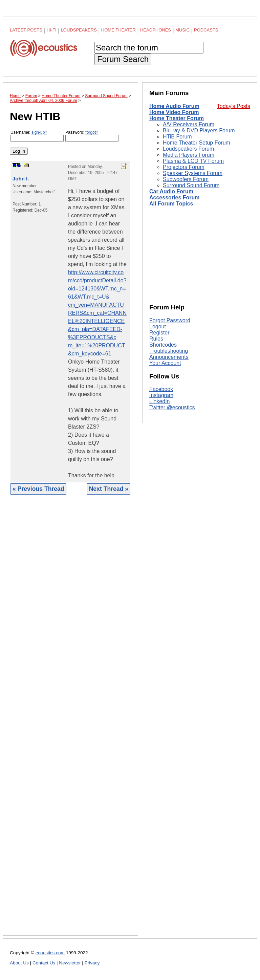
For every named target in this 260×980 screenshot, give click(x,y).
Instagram (161, 395)
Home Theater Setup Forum (197, 143)
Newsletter (70, 963)
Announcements (169, 357)
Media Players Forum (189, 155)
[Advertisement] (70, 720)
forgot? (92, 132)
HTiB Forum (177, 137)
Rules (156, 339)
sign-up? (39, 132)
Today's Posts (234, 106)
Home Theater (118, 30)
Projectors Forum (184, 167)
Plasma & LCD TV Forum (193, 161)
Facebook (161, 389)
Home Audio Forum (174, 106)
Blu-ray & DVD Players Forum (199, 130)
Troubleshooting (169, 351)
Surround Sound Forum (191, 185)
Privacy (92, 963)
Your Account (165, 363)
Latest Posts (26, 30)
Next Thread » (109, 489)
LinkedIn (160, 401)
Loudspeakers (79, 30)
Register (159, 333)
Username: (37, 136)
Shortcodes (163, 345)
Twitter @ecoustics (172, 407)
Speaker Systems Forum (193, 173)
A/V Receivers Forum (189, 124)
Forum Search (123, 59)
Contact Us (44, 963)
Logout (158, 326)
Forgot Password (170, 320)
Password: (92, 136)
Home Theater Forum (177, 118)
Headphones (156, 30)
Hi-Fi (52, 30)
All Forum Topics (171, 204)
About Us (19, 963)
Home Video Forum (174, 112)
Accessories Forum (175, 198)
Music (182, 30)
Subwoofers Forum (186, 179)
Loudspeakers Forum (188, 149)
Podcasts (206, 30)
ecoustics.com (50, 953)
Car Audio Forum (171, 191)
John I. (21, 179)
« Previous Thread (38, 489)
